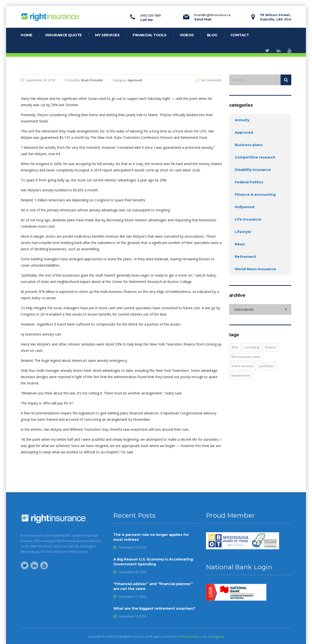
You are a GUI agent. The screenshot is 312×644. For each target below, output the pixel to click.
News (240, 244)
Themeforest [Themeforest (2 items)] (241, 375)
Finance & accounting (255, 195)
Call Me (146, 20)
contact (240, 35)
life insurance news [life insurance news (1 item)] (246, 357)
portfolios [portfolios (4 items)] (267, 366)
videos (187, 35)
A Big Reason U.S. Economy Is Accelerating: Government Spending (154, 562)
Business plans (249, 145)
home (26, 35)
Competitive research (255, 157)
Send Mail (203, 19)
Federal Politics (249, 182)
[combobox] (260, 309)
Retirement (245, 257)
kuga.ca (218, 636)
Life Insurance (248, 219)
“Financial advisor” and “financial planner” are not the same (153, 586)
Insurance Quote (64, 35)
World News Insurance (255, 269)
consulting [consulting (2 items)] (252, 347)
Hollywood (244, 207)
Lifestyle (243, 232)
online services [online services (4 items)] (243, 366)
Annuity (242, 120)
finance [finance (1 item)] (271, 347)
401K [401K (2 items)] (235, 347)
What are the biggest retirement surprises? (154, 608)
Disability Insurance (253, 170)
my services (107, 35)
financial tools (150, 35)
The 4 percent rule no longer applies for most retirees (151, 537)
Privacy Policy (189, 636)
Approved (244, 132)
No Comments (209, 80)
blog (212, 35)
